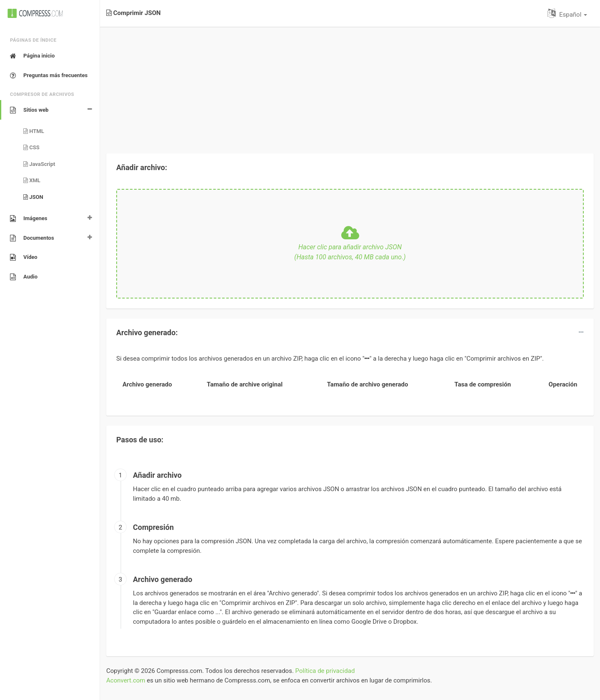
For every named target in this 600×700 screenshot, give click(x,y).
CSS (31, 147)
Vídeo (24, 257)
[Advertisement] (350, 85)
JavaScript (39, 164)
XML (32, 180)
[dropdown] (581, 332)
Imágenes (29, 218)
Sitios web (29, 110)
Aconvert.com (126, 680)
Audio (24, 277)
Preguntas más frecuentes (49, 75)
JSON (33, 197)
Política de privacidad (325, 671)
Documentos (32, 238)
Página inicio (32, 56)
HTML (34, 131)
